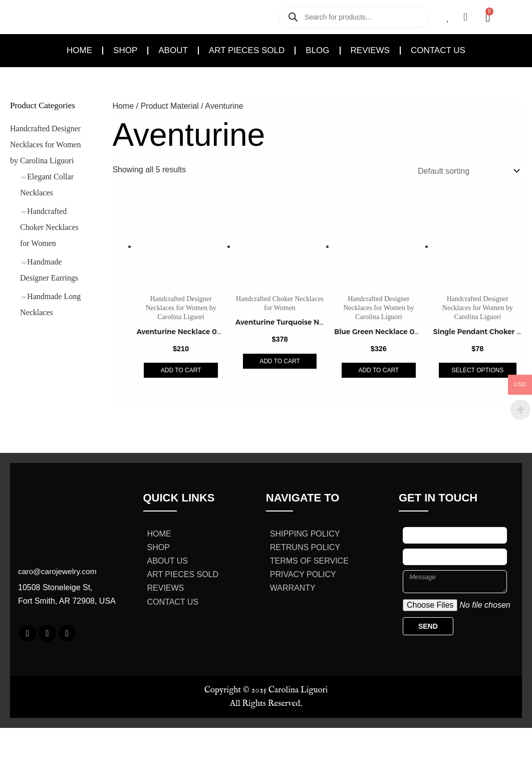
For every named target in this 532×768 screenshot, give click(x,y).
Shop (125, 50)
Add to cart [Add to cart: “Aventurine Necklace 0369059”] (181, 370)
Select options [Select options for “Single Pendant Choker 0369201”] (477, 370)
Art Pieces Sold (247, 50)
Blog (317, 50)
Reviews (370, 50)
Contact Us (438, 50)
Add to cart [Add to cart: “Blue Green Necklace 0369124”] (379, 370)
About (173, 50)
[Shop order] (467, 171)
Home (79, 50)
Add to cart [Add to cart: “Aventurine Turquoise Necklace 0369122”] (280, 361)
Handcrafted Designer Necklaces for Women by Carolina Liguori (45, 145)
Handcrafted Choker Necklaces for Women (49, 227)
